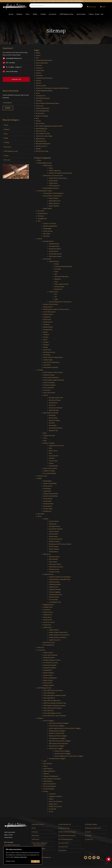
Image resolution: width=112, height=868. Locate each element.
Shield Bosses (47, 511)
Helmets (46, 519)
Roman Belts (53, 425)
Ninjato (45, 347)
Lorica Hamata (53, 599)
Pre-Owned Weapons (50, 786)
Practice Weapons (49, 789)
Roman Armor (47, 617)
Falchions (46, 345)
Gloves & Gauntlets (49, 382)
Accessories (53, 14)
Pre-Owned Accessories (50, 663)
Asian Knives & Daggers (56, 748)
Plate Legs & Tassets (55, 564)
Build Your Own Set (49, 642)
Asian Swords (47, 259)
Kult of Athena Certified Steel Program (47, 103)
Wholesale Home (41, 141)
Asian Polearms (48, 768)
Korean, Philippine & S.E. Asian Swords (60, 302)
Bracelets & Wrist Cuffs (56, 398)
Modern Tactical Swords (51, 304)
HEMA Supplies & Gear (45, 163)
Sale (102, 14)
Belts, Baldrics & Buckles (51, 413)
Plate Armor (47, 554)
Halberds (46, 774)
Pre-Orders (41, 211)
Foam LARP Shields (49, 693)
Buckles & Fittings (54, 420)
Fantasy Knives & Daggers (57, 726)
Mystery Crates (42, 476)
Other (56, 299)
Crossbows (52, 794)
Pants (51, 448)
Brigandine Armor (49, 605)
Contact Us (16, 79)
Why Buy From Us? (42, 146)
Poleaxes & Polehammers (51, 776)
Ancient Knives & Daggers (57, 746)
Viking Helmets (54, 552)
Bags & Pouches (48, 680)
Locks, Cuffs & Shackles (50, 655)
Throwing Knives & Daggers (57, 738)
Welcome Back (40, 139)
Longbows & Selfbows (56, 796)
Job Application (41, 96)
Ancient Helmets (54, 521)
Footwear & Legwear (49, 385)
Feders (51, 168)
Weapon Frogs (53, 430)
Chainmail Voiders (54, 582)
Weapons (19, 14)
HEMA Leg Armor (54, 186)
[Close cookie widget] (35, 861)
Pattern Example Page (42, 108)
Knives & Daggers (49, 721)
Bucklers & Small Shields (50, 496)
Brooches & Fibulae (55, 400)
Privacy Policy (40, 113)
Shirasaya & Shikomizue (61, 276)
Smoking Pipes (48, 670)
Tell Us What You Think (43, 133)
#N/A (39, 160)
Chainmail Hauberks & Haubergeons (60, 577)
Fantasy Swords (48, 307)
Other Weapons (48, 781)
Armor (28, 14)
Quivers (51, 799)
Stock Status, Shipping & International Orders (49, 126)
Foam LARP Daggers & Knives (52, 713)
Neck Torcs (52, 405)
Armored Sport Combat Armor (52, 196)
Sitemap (38, 121)
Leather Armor (48, 627)
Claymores (46, 324)
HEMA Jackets (53, 181)
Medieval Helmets (54, 541)
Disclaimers (39, 75)
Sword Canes (47, 350)
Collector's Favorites (50, 223)
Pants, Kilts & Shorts (49, 393)
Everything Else (53, 466)
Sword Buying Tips (41, 128)
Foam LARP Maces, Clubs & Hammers (55, 716)
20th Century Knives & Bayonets (58, 743)
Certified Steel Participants (44, 60)
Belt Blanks (52, 415)
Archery (46, 791)
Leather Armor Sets (55, 640)
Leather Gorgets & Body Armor (58, 632)
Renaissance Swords (55, 249)
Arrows (51, 811)
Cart (37, 58)
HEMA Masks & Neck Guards (58, 178)
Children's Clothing (49, 471)
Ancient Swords (54, 251)
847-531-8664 (10, 63)
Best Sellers (47, 234)
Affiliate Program (92, 824)
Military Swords (48, 314)
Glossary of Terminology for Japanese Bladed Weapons (52, 88)
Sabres (45, 340)
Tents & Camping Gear (50, 678)
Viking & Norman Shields (51, 494)
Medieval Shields (48, 504)
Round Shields (47, 481)
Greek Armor (47, 625)
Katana (57, 264)
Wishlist (38, 149)
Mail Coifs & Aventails (55, 539)
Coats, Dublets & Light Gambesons (54, 380)
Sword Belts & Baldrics (56, 428)
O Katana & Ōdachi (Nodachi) (63, 266)
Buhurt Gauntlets (54, 206)
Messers (46, 337)
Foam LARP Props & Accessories (53, 690)
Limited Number (43, 213)
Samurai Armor (48, 620)
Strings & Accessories (55, 806)
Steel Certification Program (68, 832)
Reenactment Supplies (50, 665)
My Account (92, 7)
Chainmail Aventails (55, 584)
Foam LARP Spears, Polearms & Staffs (55, 695)
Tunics (45, 438)
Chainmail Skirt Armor (55, 594)
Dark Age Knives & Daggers (57, 758)
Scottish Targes (48, 509)
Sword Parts (47, 365)
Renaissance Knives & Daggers (58, 736)
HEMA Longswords (55, 170)
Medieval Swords (54, 244)
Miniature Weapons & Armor (52, 660)
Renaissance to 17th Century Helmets (60, 544)
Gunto (56, 271)
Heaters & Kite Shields (50, 483)
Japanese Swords (54, 261)
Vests (45, 440)
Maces (45, 766)
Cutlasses (46, 334)
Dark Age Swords (54, 246)
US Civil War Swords (49, 312)
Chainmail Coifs (54, 587)
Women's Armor (48, 612)
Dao (56, 294)
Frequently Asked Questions (44, 78)
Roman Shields (48, 506)
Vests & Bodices (54, 456)
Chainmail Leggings (55, 592)
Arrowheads (52, 809)
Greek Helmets (53, 534)
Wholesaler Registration (43, 143)
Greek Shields (47, 501)
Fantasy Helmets (54, 531)
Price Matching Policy (42, 111)
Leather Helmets (54, 630)
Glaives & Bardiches (49, 771)
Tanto (56, 282)
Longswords (47, 317)
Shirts (45, 433)
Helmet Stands (53, 536)
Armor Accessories (49, 622)
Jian (56, 297)
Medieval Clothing (49, 375)
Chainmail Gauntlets (55, 589)
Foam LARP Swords (49, 698)
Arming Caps (53, 524)
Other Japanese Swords (61, 284)
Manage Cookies (10, 861)
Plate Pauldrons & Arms (56, 567)
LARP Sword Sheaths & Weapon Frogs (55, 703)
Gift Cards (7, 160)
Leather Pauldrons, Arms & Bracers (59, 635)
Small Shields (47, 488)
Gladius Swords (48, 322)
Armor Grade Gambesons (51, 377)
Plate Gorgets (53, 562)
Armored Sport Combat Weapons (53, 193)
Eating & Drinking (49, 685)
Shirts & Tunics (53, 451)
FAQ (34, 828)
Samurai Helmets (54, 549)
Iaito (56, 274)
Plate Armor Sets (54, 569)
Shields (35, 14)
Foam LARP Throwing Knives (52, 700)
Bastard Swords (48, 327)
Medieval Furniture (49, 657)
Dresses (51, 463)
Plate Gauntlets (53, 559)
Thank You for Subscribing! (44, 136)
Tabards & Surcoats (49, 435)
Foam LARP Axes (48, 710)
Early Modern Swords (55, 254)
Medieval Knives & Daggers (57, 731)
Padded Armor (48, 615)
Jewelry (6, 156)
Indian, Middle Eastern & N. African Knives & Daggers (65, 728)
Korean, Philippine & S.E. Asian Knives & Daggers (69, 756)
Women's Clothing (49, 443)
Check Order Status (12, 71)
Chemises (52, 458)
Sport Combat (81, 14)
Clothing (43, 14)
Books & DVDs (48, 683)
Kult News (39, 101)
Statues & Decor (48, 675)
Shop (37, 118)
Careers (38, 55)
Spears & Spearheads (49, 784)
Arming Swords (48, 329)
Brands (97, 14)
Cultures (91, 14)
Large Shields (47, 491)
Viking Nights (47, 229)
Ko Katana (58, 269)
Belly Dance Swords (49, 352)
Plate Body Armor (54, 557)
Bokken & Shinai (59, 287)
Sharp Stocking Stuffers (50, 226)
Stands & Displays (49, 673)
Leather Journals (48, 652)
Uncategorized (42, 218)
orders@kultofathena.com (14, 58)
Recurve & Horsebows (56, 801)
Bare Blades (47, 355)
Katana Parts (58, 289)
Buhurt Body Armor (55, 201)
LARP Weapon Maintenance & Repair (54, 705)
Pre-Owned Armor (49, 645)
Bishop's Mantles (54, 597)
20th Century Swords (55, 256)
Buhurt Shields (48, 208)
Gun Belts (52, 423)
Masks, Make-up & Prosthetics (53, 708)
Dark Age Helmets (54, 526)
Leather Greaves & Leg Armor (58, 637)
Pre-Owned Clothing (49, 473)
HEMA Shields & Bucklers (51, 188)
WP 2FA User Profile (42, 151)
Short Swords (47, 319)
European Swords (48, 241)
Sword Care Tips (41, 131)
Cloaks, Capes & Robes (50, 468)
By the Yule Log (48, 231)
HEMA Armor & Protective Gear (53, 175)
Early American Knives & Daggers (59, 723)
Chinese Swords (54, 292)
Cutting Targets (48, 360)
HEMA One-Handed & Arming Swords (60, 173)
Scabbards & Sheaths (50, 668)
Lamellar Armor (48, 607)
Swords (11, 14)
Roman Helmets (54, 546)
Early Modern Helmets (56, 529)
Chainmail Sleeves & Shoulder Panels (60, 579)
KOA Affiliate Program (43, 98)
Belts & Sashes (53, 418)
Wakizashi (58, 279)
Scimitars (46, 342)
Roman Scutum (48, 486)
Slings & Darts (53, 804)
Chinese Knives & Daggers (62, 751)
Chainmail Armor (48, 574)
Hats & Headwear (49, 387)
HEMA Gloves (53, 183)
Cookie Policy (40, 70)
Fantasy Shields (48, 498)
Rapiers (45, 332)
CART (104, 7)
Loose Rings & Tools (55, 602)
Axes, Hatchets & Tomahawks (52, 779)
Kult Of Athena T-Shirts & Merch (53, 372)
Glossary (38, 80)
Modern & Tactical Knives (57, 733)
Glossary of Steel (41, 85)
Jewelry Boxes (53, 403)
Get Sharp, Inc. (47, 857)
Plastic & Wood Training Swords (53, 357)
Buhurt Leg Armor (54, 203)
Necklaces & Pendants (56, 408)
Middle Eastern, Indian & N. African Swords (56, 309)
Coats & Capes (53, 461)
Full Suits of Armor (54, 572)
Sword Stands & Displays (51, 367)
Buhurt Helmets (54, 198)
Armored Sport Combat (45, 191)
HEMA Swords (48, 165)
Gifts (39, 221)
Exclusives (41, 216)
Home (38, 93)
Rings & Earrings (54, 410)
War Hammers (48, 763)
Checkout (39, 65)
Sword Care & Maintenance (51, 362)
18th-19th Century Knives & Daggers (60, 741)
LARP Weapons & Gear (66, 14)
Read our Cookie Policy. (21, 857)
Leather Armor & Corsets (56, 445)
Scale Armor (47, 610)
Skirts (51, 453)
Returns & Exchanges (42, 116)
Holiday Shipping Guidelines (44, 91)
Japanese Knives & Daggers (63, 753)
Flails (45, 761)
